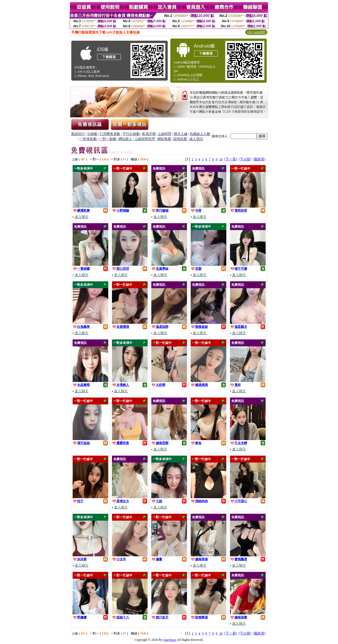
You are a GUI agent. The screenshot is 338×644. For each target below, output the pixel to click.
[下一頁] (231, 159)
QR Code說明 (256, 32)
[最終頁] (259, 159)
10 (221, 159)
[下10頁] (245, 159)
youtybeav (170, 640)
